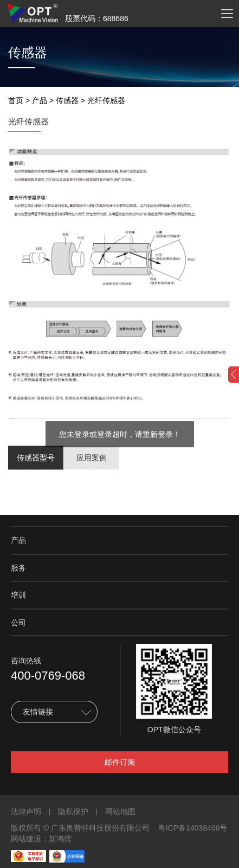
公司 (18, 623)
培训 (18, 595)
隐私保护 (73, 812)
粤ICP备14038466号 (193, 828)
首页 (16, 100)
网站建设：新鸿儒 (41, 839)
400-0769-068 (48, 676)
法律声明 (26, 812)
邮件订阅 (120, 762)
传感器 (67, 100)
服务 (18, 568)
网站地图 (120, 812)
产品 (40, 100)
